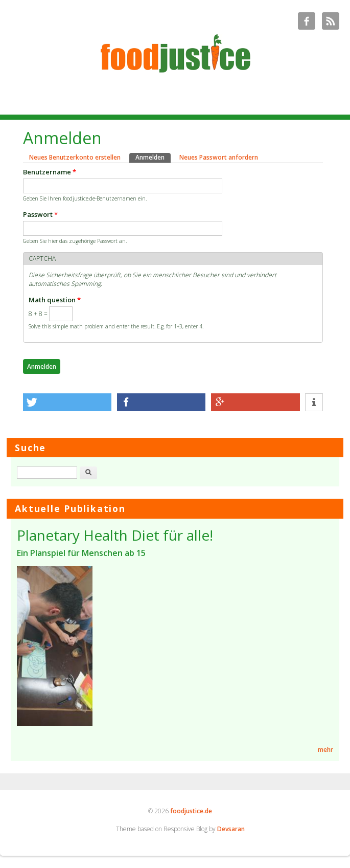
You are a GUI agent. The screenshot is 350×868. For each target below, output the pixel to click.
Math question (55, 300)
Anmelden (153, 157)
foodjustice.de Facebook (307, 21)
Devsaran (231, 829)
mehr (325, 750)
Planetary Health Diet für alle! (115, 535)
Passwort (40, 214)
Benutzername (50, 172)
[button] (67, 402)
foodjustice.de (191, 811)
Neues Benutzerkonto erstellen (75, 157)
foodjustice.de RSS (331, 21)
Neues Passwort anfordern (219, 157)
